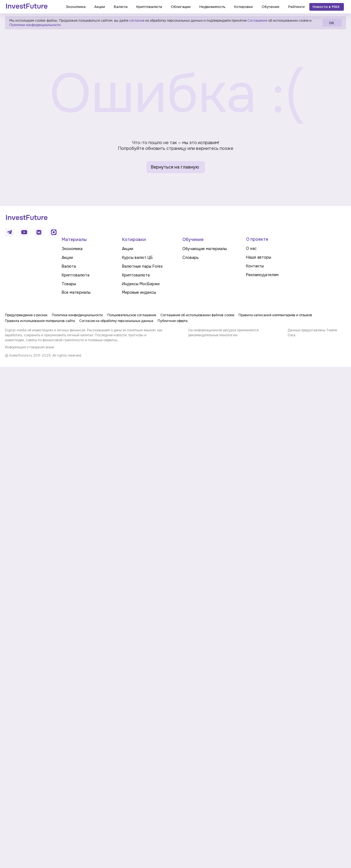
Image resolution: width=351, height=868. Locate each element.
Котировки (134, 240)
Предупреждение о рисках (26, 315)
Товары (69, 284)
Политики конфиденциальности (35, 25)
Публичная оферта (173, 321)
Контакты (255, 266)
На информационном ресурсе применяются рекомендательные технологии (223, 333)
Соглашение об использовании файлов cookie (197, 315)
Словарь (191, 257)
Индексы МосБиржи (141, 284)
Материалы (74, 240)
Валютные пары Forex (142, 266)
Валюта (69, 266)
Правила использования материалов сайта (40, 321)
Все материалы (76, 292)
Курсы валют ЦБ (137, 257)
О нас (251, 248)
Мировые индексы (139, 292)
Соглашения (257, 21)
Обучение (193, 240)
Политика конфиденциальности (77, 315)
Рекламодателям (262, 275)
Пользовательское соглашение (132, 315)
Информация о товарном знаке (29, 347)
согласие (137, 21)
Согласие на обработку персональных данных (116, 321)
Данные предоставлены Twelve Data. (312, 333)
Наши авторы (259, 257)
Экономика (72, 249)
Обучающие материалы (205, 249)
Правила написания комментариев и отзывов (275, 315)
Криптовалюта (76, 275)
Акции (67, 257)
